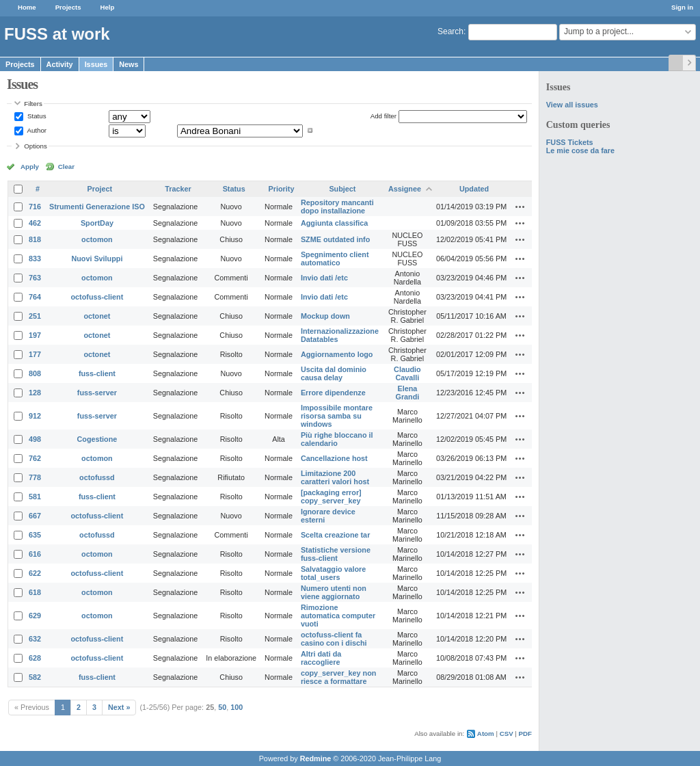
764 (35, 297)
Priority (282, 189)
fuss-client (97, 373)
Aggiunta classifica (334, 223)
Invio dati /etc (324, 278)
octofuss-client (97, 297)
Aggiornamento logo (337, 354)
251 (35, 316)
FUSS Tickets (570, 142)
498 (35, 439)
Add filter (383, 116)
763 (35, 278)
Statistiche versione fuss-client (336, 554)
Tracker (178, 189)
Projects (68, 7)
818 (35, 239)
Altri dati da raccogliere (321, 658)
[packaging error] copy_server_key (331, 497)
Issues (96, 64)
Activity (60, 64)
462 (35, 223)
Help (108, 7)
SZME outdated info (335, 239)
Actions (520, 207)
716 (35, 207)
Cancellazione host (334, 458)
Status (36, 116)
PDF (525, 734)
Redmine (316, 758)
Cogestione (97, 439)
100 (237, 707)
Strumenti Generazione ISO (97, 207)
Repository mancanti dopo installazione (337, 207)
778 (35, 477)
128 (35, 393)
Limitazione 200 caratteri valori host (335, 477)
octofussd (97, 477)
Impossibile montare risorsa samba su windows (337, 416)
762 (35, 458)
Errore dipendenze (333, 393)
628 (35, 658)
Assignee (405, 189)
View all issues (572, 105)
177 (35, 354)
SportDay (97, 223)
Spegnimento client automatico (335, 259)
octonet (97, 316)
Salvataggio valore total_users (333, 573)
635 (35, 535)
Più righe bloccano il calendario (337, 439)
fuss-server (97, 393)
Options (36, 146)
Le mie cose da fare (580, 150)
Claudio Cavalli (407, 373)
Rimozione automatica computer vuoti (338, 616)
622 (35, 573)
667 (35, 516)
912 (35, 416)
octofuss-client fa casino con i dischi (334, 639)
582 (35, 677)
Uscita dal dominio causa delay (334, 373)
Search (450, 31)
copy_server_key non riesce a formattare (338, 677)
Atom (486, 734)
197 (35, 335)
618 (35, 592)
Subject (342, 189)
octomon (97, 239)
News (129, 64)
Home (27, 7)
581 (35, 497)
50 (222, 707)
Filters (33, 104)
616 (35, 554)
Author (36, 130)
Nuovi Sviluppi (97, 259)
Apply (30, 167)
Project (100, 189)
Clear (66, 167)
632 (35, 639)
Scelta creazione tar (335, 535)
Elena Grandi (408, 393)
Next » (119, 707)
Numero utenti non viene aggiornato (334, 592)
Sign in (682, 7)
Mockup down (325, 316)
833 (35, 259)
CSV (507, 734)
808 (35, 373)
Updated (474, 189)
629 (35, 616)
